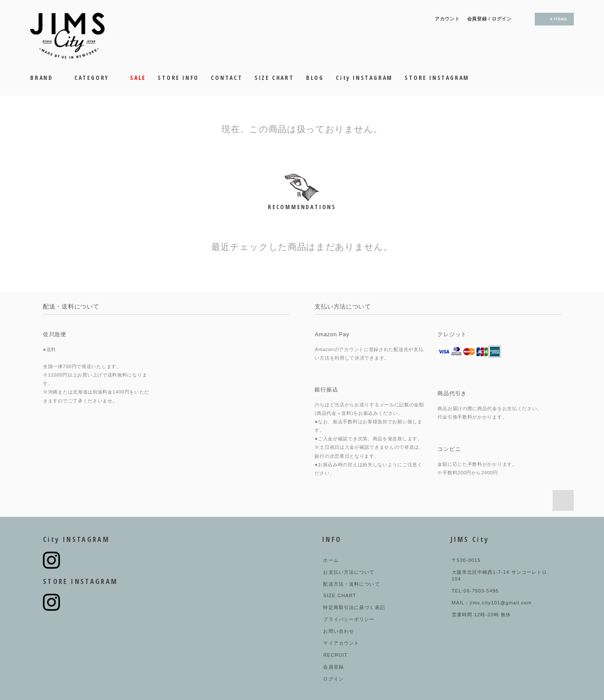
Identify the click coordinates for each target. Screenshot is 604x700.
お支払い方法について (349, 572)
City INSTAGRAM (364, 78)
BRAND (46, 78)
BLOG (315, 78)
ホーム (331, 560)
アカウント (447, 19)
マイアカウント (341, 643)
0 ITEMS (553, 19)
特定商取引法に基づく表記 (354, 607)
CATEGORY (96, 78)
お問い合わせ (339, 631)
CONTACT (227, 78)
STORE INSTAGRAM (437, 78)
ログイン (502, 19)
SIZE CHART (274, 78)
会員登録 (477, 19)
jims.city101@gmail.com (500, 603)
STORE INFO (178, 78)
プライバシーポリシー (349, 619)
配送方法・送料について (351, 584)
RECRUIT (335, 655)
